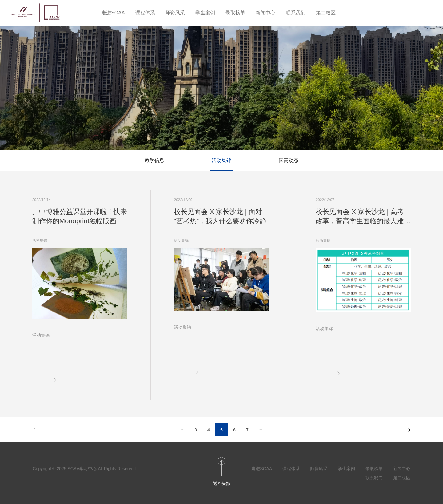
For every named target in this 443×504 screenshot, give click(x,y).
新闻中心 (265, 13)
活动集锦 (221, 160)
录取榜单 (235, 13)
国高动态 (289, 160)
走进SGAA (113, 13)
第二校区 (326, 13)
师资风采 (175, 13)
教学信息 (154, 160)
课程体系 (145, 13)
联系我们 (296, 13)
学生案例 (205, 13)
